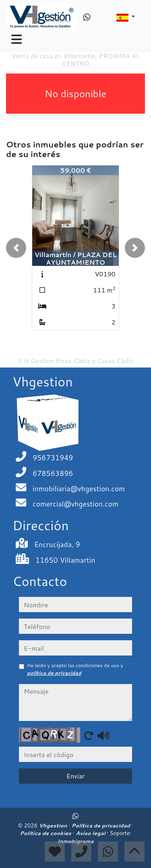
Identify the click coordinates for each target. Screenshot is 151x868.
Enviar (76, 776)
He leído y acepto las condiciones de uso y (75, 669)
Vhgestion (54, 825)
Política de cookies (46, 833)
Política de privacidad (101, 825)
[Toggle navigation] (17, 39)
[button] (16, 248)
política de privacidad (54, 673)
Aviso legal (91, 833)
